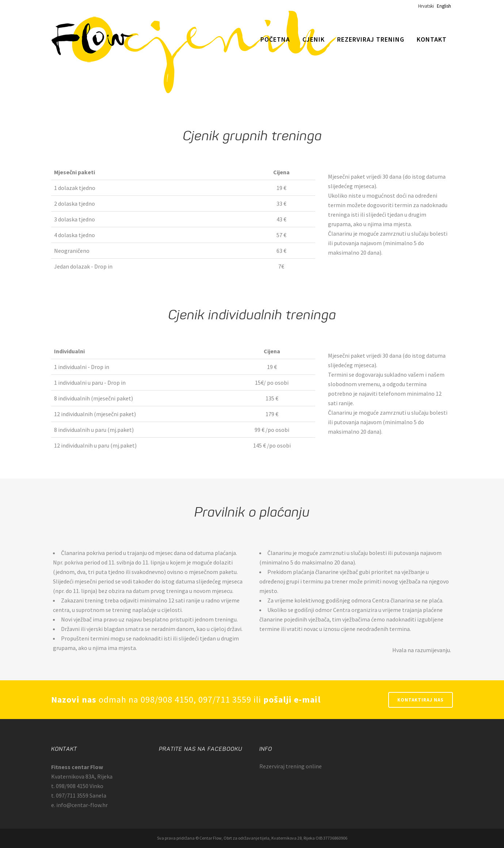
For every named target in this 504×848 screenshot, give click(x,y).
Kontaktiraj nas (421, 700)
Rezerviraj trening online (291, 766)
